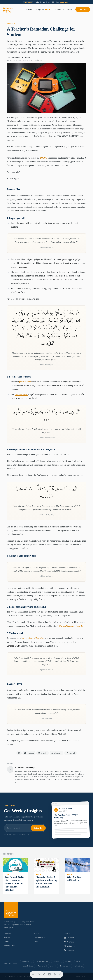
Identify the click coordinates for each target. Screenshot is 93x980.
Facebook (69, 950)
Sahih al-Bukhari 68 (47, 576)
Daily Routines (78, 966)
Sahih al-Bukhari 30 (47, 247)
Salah (7, 874)
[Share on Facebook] (44, 974)
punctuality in (25, 382)
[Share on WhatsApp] (55, 974)
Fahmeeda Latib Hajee (19, 57)
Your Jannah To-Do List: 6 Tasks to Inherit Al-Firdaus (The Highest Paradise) (14, 884)
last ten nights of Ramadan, (33, 638)
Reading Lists (9, 946)
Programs (43, 9)
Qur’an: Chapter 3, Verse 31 (71, 626)
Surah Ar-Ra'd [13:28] (46, 515)
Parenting (41, 966)
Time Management (41, 961)
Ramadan (11, 23)
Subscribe (83, 9)
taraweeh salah (21, 394)
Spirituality (57, 961)
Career (52, 966)
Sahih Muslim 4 (46, 718)
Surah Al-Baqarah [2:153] (46, 438)
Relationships (63, 966)
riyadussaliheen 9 (46, 670)
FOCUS (43, 158)
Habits (38, 874)
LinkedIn (69, 938)
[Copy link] (60, 974)
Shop (69, 9)
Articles (30, 9)
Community (59, 9)
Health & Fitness (28, 966)
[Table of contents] (33, 974)
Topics (6, 942)
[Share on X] (39, 974)
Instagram (69, 946)
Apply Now (65, 2)
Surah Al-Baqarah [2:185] (46, 365)
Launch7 (86, 976)
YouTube (69, 942)
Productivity (26, 961)
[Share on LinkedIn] (49, 974)
